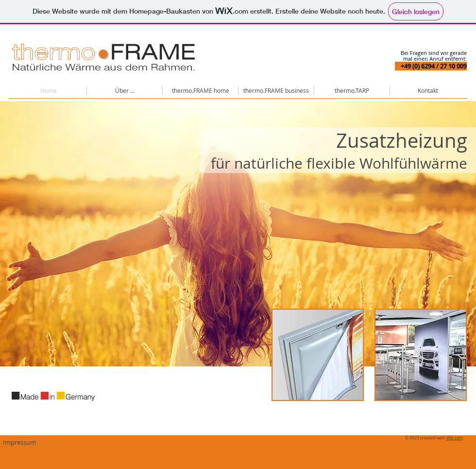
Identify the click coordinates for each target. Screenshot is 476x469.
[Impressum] (19, 442)
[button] (125, 91)
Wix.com (455, 438)
